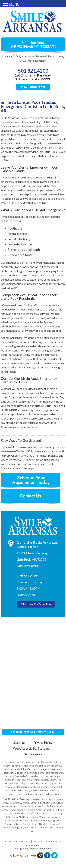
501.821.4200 (33, 71)
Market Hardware (40, 848)
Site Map (19, 743)
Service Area (33, 754)
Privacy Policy (43, 743)
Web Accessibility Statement (33, 748)
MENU (14, 4)
